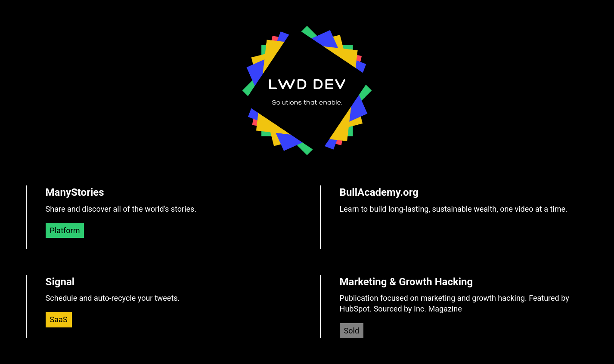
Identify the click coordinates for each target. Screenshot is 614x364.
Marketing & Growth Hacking (406, 282)
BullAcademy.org (379, 192)
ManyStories (75, 192)
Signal (60, 282)
